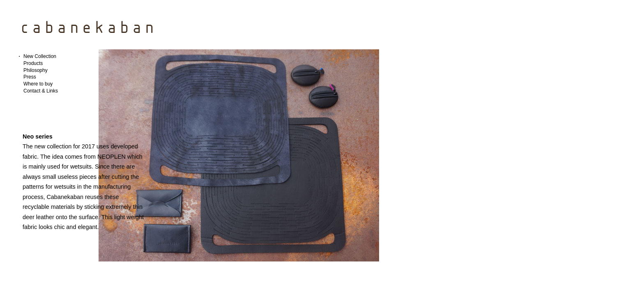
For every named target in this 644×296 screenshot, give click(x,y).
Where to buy (38, 84)
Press (30, 77)
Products (33, 63)
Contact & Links (41, 91)
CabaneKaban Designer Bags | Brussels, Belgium (88, 26)
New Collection (40, 56)
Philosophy (36, 70)
